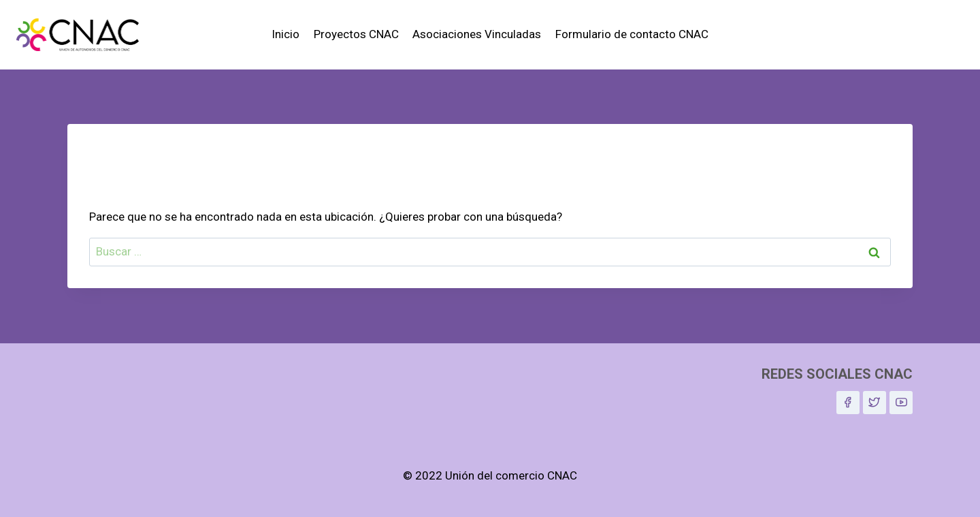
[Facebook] (848, 403)
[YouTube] (901, 403)
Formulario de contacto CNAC (632, 34)
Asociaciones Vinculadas (477, 34)
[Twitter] (875, 403)
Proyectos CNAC (356, 34)
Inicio (285, 34)
